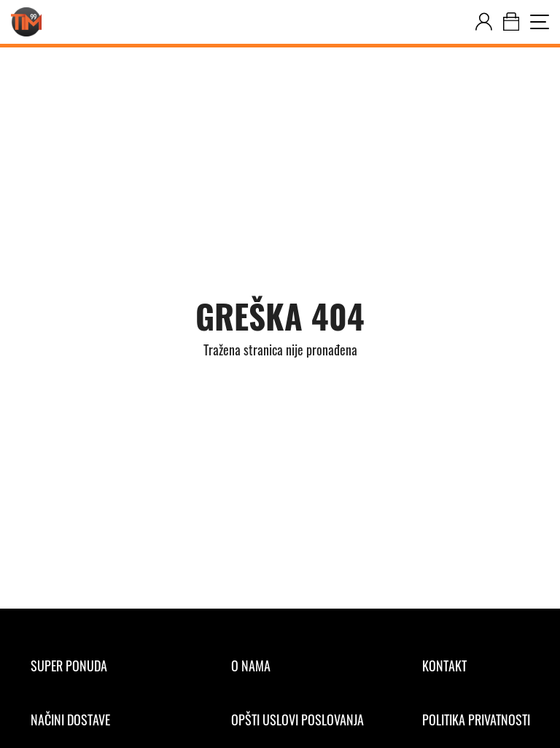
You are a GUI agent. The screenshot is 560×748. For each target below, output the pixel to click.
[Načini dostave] (102, 720)
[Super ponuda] (102, 666)
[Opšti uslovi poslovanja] (297, 720)
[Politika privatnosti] (476, 720)
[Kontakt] (476, 666)
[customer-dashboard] (484, 22)
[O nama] (297, 666)
